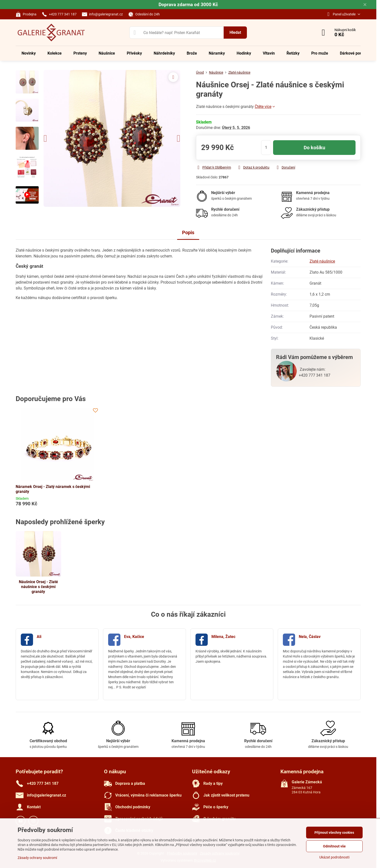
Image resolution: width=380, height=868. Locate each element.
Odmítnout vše (334, 846)
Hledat (235, 32)
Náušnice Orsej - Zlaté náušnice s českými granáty (38, 587)
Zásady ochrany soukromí (37, 858)
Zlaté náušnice (322, 261)
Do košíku (314, 148)
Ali (39, 637)
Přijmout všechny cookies (334, 833)
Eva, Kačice (134, 637)
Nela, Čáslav (310, 637)
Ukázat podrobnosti (334, 857)
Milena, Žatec (223, 637)
